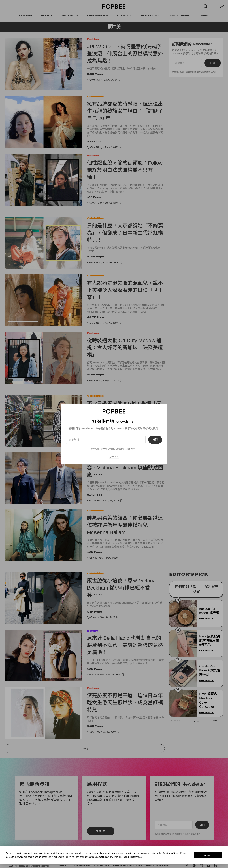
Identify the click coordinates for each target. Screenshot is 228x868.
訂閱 (155, 440)
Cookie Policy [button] (64, 857)
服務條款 (121, 449)
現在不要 (114, 457)
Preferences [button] (136, 857)
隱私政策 (131, 449)
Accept (208, 855)
